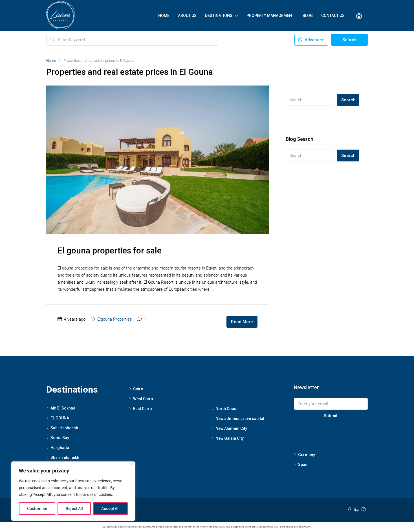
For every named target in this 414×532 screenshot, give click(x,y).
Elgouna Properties (115, 319)
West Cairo (143, 399)
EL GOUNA (60, 418)
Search (350, 40)
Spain (303, 465)
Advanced (311, 40)
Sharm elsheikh (65, 457)
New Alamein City (231, 428)
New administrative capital (240, 419)
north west (206, 527)
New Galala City (230, 438)
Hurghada (60, 448)
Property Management (270, 16)
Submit (331, 416)
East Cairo (143, 409)
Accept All (110, 509)
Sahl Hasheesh (64, 428)
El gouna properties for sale (110, 250)
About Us (187, 16)
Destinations (219, 16)
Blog (308, 16)
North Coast (226, 409)
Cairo (138, 389)
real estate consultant (239, 527)
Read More (242, 322)
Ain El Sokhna (63, 408)
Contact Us (333, 16)
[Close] (132, 464)
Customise (37, 509)
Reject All (74, 509)
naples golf (292, 527)
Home (164, 16)
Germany (307, 455)
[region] (73, 491)
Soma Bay (60, 438)
